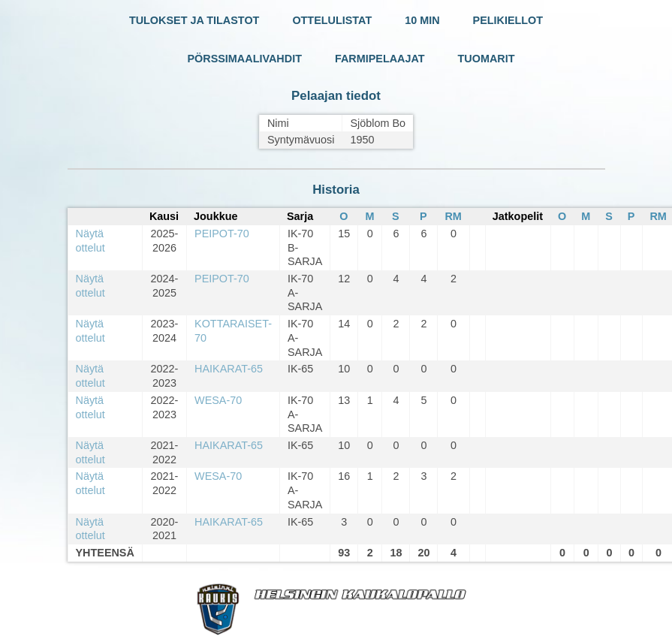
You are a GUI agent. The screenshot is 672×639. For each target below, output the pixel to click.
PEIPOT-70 (222, 234)
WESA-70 (218, 400)
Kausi (164, 216)
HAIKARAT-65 (229, 369)
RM (453, 216)
